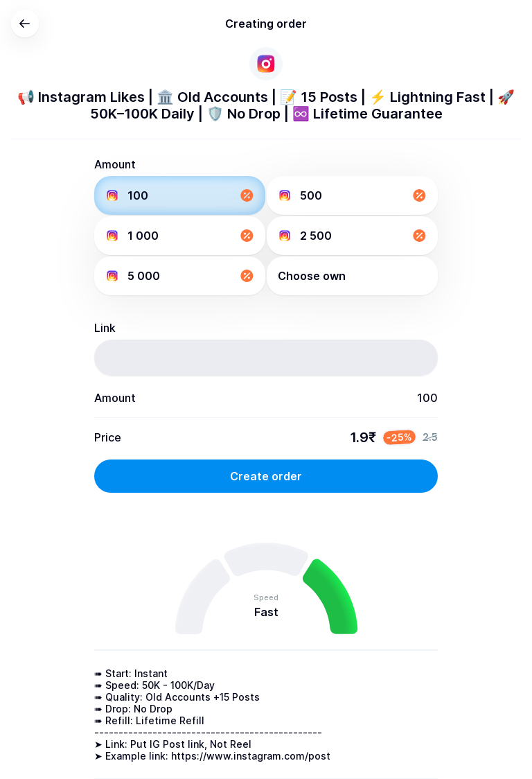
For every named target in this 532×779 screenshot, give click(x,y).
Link (105, 328)
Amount (115, 164)
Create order (266, 476)
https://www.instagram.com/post (251, 756)
